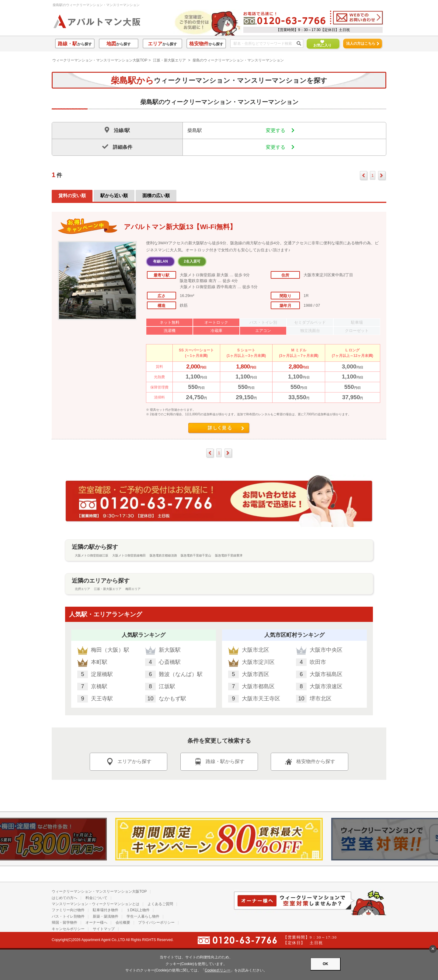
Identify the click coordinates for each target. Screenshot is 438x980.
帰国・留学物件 (64, 922)
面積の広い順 (156, 195)
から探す (75, 44)
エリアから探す (128, 762)
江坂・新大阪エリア (169, 60)
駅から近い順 (114, 195)
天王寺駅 (102, 699)
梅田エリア (133, 589)
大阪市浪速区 (326, 686)
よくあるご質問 (160, 904)
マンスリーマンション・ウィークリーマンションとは (96, 904)
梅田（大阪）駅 (110, 650)
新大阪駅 (170, 650)
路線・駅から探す (219, 762)
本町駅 (99, 662)
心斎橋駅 (170, 662)
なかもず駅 (172, 699)
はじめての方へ (64, 898)
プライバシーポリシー (156, 922)
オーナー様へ (96, 922)
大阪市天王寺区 (261, 699)
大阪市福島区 (326, 674)
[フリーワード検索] (264, 44)
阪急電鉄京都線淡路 (163, 555)
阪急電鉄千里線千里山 (196, 555)
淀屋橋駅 (102, 674)
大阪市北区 (255, 650)
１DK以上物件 (138, 910)
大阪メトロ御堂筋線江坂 (92, 555)
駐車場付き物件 (106, 910)
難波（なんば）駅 (181, 674)
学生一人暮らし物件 (143, 916)
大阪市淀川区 (258, 662)
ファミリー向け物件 (68, 910)
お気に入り (320, 44)
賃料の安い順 (72, 195)
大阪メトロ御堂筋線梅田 (129, 555)
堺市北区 (321, 699)
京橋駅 (99, 686)
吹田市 (318, 662)
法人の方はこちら (363, 44)
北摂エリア (82, 589)
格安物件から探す (310, 762)
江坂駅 (167, 686)
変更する (280, 130)
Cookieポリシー (218, 970)
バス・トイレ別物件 (68, 916)
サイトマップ (104, 929)
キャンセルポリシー (68, 929)
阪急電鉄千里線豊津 (229, 555)
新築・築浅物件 (106, 916)
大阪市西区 (255, 674)
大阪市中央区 (326, 650)
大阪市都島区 (258, 686)
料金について (96, 898)
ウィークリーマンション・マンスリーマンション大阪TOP (100, 60)
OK (325, 964)
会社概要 (123, 922)
